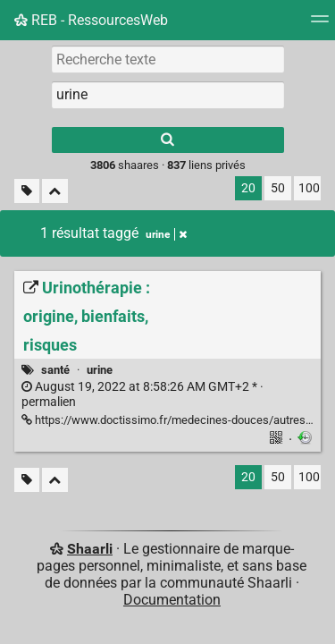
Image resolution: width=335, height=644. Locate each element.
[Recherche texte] (168, 59)
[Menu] (320, 25)
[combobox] (168, 95)
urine (100, 370)
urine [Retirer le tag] (166, 234)
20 (248, 188)
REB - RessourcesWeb (91, 20)
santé (55, 370)
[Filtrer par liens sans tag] (27, 191)
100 (309, 188)
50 (278, 188)
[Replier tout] (55, 191)
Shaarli (90, 549)
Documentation (172, 600)
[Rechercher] (168, 140)
